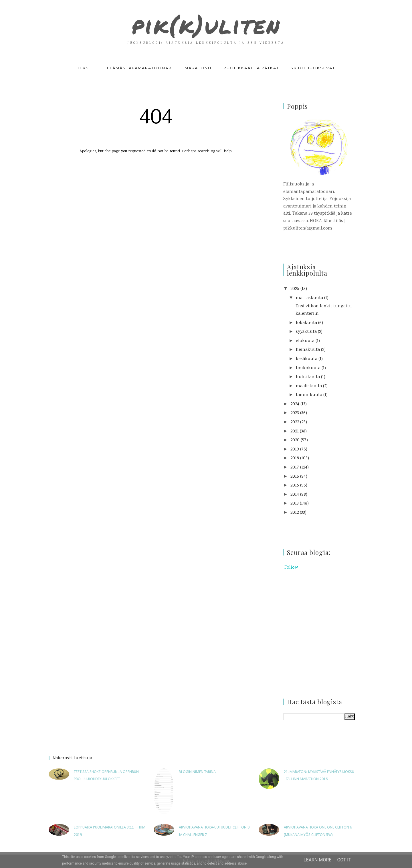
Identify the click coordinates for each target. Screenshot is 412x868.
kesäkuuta (307, 359)
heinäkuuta (308, 350)
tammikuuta (309, 395)
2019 (295, 449)
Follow (291, 568)
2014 (295, 495)
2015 (295, 486)
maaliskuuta (309, 386)
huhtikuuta (308, 377)
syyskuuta (306, 332)
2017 (295, 467)
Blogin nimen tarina (197, 772)
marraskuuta (309, 298)
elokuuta (305, 341)
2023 (295, 413)
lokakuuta (306, 323)
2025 (295, 289)
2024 (295, 404)
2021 (295, 431)
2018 (295, 458)
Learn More (317, 860)
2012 (295, 513)
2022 (295, 422)
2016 (295, 477)
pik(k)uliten (206, 24)
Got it (344, 860)
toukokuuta (308, 368)
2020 (295, 440)
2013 (295, 504)
